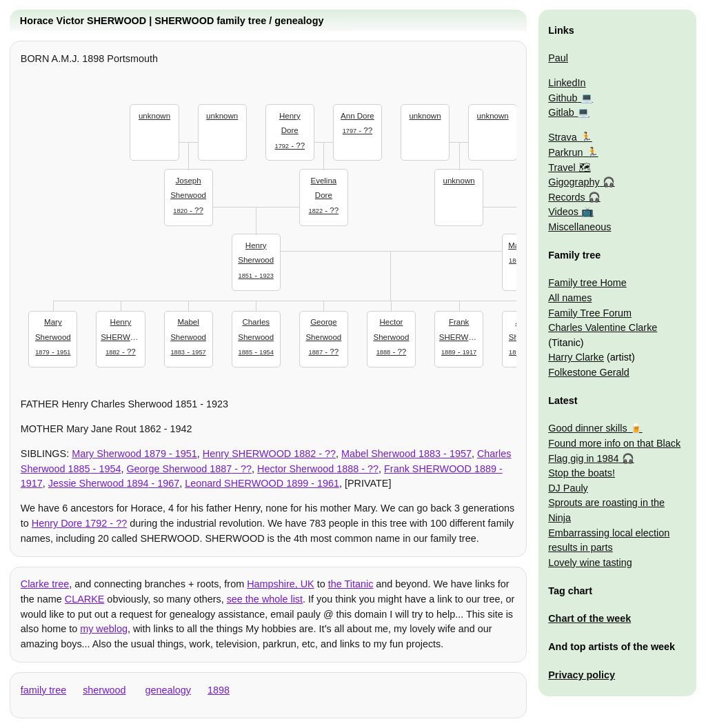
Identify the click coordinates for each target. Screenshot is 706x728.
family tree (43, 690)
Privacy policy (582, 675)
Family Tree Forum (590, 313)
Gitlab (561, 112)
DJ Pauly (568, 488)
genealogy (168, 690)
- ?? (188, 194)
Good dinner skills (587, 428)
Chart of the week (589, 618)
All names (570, 298)
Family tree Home (587, 283)
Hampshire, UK (281, 584)
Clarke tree (45, 584)
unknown (154, 116)
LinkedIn (567, 83)
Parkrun (565, 152)
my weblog (104, 629)
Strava (563, 137)
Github (563, 98)
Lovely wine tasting (590, 563)
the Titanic (351, 584)
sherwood (104, 690)
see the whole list (265, 599)
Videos (563, 212)
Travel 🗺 (569, 168)
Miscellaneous (579, 227)
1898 (219, 690)
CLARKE (85, 599)
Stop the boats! (582, 473)
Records (567, 197)
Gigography (574, 182)
